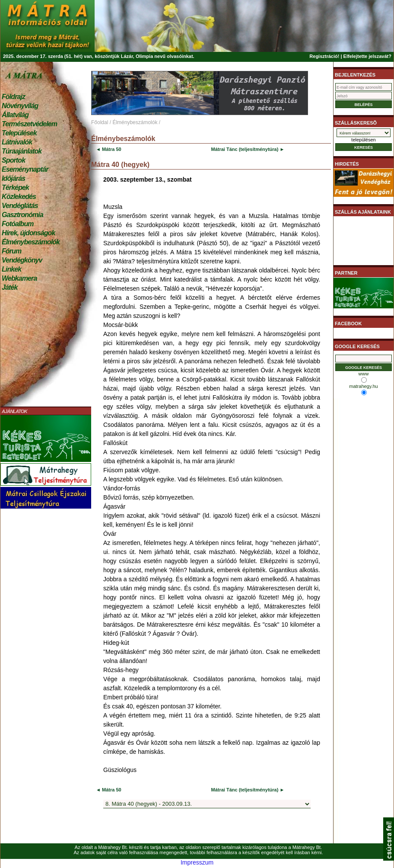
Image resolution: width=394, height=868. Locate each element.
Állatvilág (15, 115)
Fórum (11, 251)
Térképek (15, 187)
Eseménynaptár (25, 169)
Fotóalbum (18, 224)
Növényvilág (20, 106)
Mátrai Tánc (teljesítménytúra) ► (248, 149)
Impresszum (197, 862)
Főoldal (100, 122)
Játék (10, 287)
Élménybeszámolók (31, 242)
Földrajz (13, 97)
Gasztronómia (22, 215)
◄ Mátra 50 (109, 149)
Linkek (11, 269)
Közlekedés (19, 197)
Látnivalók (17, 142)
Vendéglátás (20, 206)
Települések (19, 133)
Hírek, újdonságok (28, 233)
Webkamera (19, 278)
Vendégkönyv (22, 260)
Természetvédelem (29, 124)
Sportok (13, 160)
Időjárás (13, 178)
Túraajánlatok (22, 151)
